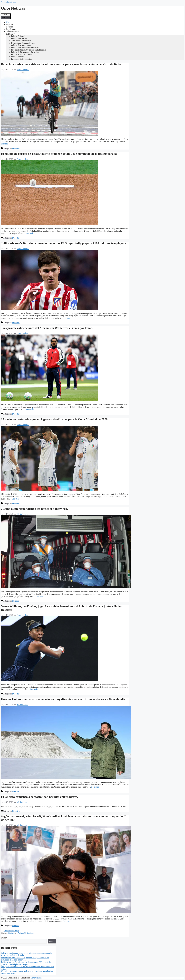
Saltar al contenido (9, 2)
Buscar (4, 938)
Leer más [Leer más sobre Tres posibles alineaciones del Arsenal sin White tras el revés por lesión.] (30, 409)
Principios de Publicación (22, 59)
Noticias (9, 27)
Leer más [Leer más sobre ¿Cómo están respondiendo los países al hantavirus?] (39, 596)
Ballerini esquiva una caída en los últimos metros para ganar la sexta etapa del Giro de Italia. (61, 64)
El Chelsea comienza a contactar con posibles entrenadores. (39, 797)
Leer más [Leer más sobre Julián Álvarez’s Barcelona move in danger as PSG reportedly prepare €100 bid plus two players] (66, 318)
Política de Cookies (19, 38)
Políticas (11, 34)
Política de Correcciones (21, 45)
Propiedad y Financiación (22, 54)
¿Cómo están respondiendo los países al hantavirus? (35, 509)
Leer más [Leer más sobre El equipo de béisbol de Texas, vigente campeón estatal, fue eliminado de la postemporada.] (30, 233)
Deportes (10, 24)
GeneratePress (36, 978)
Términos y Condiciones (21, 41)
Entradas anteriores (11, 931)
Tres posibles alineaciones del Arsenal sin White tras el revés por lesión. (47, 328)
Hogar (9, 22)
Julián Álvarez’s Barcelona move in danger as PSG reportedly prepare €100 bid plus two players (63, 243)
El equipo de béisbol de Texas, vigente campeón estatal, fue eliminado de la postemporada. (59, 154)
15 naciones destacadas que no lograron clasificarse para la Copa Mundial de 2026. (55, 419)
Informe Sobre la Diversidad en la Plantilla (29, 50)
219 (22, 933)
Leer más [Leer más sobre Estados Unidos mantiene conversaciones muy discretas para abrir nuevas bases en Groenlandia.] (95, 787)
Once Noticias (13, 8)
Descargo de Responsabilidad (23, 43)
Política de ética (18, 57)
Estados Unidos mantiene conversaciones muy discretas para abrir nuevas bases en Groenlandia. (64, 699)
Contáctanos (11, 29)
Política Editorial (18, 36)
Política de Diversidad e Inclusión (25, 52)
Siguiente (32, 933)
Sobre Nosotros (12, 31)
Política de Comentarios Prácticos (25, 48)
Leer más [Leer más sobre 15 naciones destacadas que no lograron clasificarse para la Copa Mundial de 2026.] (15, 499)
